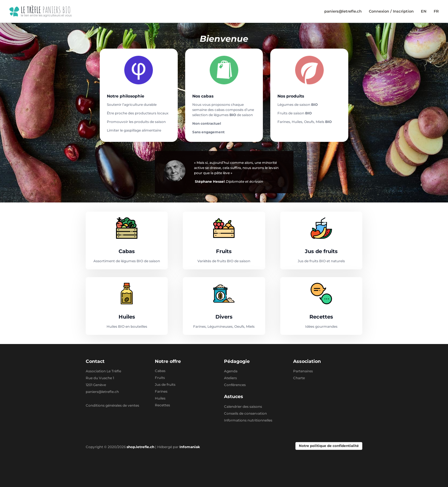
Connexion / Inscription (391, 11)
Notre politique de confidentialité (329, 446)
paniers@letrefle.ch (343, 11)
